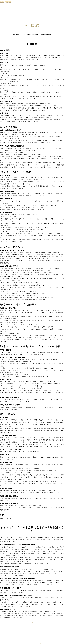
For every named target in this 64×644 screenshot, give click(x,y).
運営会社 (32, 635)
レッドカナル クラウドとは (38, 7)
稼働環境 (32, 630)
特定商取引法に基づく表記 (32, 640)
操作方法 (38, 12)
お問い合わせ (38, 15)
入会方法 (38, 10)
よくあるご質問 (32, 628)
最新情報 (38, 5)
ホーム (38, 2)
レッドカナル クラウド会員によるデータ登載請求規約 (36, 35)
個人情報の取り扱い (32, 637)
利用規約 (16, 35)
